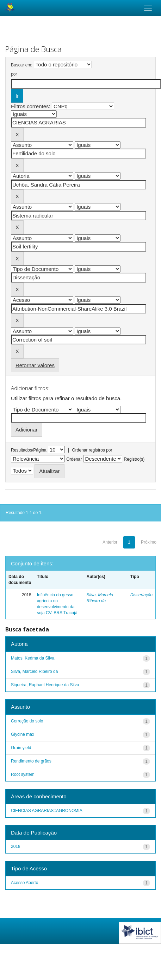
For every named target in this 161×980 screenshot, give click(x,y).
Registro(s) (134, 459)
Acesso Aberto (24, 883)
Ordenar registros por (92, 450)
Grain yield (21, 748)
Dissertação (141, 595)
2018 (16, 846)
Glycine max (23, 734)
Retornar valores (35, 365)
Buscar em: (22, 65)
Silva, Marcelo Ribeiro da (34, 671)
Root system (23, 774)
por (14, 74)
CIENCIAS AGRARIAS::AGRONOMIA (47, 811)
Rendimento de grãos (31, 761)
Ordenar (74, 459)
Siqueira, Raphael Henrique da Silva (45, 685)
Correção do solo (27, 721)
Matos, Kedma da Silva (33, 658)
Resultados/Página (29, 450)
